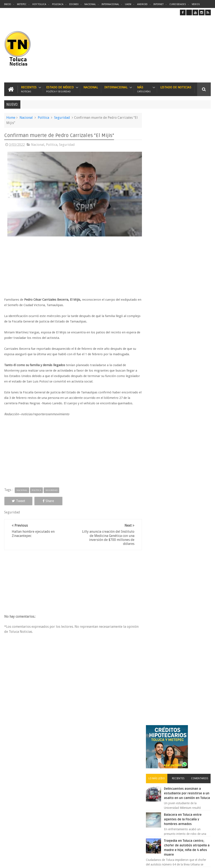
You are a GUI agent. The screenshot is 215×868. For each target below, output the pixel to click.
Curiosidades (178, 4)
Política (43, 118)
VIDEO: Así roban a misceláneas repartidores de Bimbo (186, 271)
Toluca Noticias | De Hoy (58, 861)
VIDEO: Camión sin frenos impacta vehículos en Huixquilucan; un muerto (186, 409)
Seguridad (62, 118)
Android (142, 4)
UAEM (128, 4)
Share (45, 500)
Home (11, 118)
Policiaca (58, 4)
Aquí (207, 861)
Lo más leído (159, 169)
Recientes (29, 89)
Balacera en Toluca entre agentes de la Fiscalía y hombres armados (186, 215)
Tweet (17, 500)
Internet (159, 4)
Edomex (74, 4)
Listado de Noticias (176, 87)
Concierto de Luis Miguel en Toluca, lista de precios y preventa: (188, 383)
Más (144, 89)
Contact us (200, 734)
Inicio (8, 4)
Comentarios (200, 169)
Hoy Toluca (39, 4)
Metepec (22, 4)
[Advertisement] (176, 49)
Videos (196, 4)
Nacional (90, 4)
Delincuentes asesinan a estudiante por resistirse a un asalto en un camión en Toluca (115, 760)
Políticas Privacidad (174, 861)
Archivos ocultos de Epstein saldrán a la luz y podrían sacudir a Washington (179, 446)
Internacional (110, 4)
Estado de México (60, 89)
